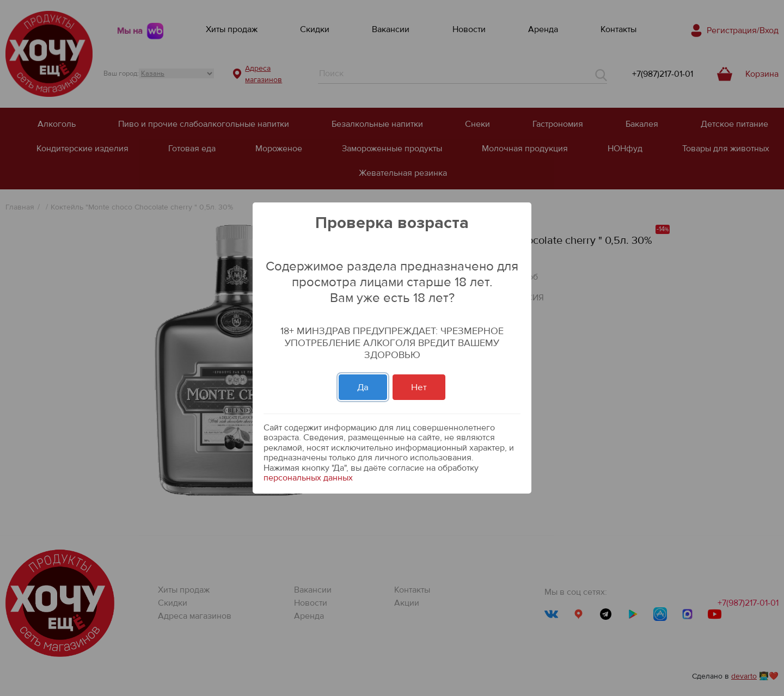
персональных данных (308, 478)
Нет (419, 387)
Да (363, 387)
